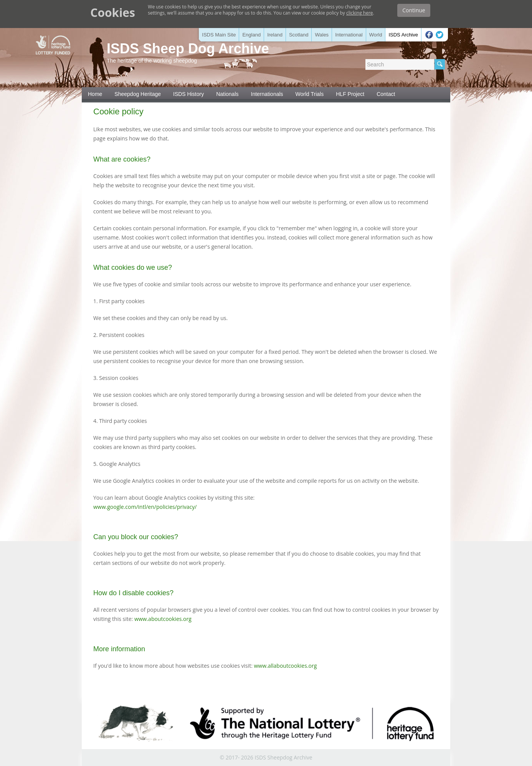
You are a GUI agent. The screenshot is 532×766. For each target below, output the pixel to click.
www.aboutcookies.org (163, 619)
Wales (322, 35)
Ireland (275, 35)
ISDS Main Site (219, 35)
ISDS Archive (403, 35)
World (376, 35)
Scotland (299, 35)
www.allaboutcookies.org (286, 666)
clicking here (360, 13)
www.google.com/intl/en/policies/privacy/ (145, 507)
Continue (414, 10)
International (349, 35)
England (251, 35)
